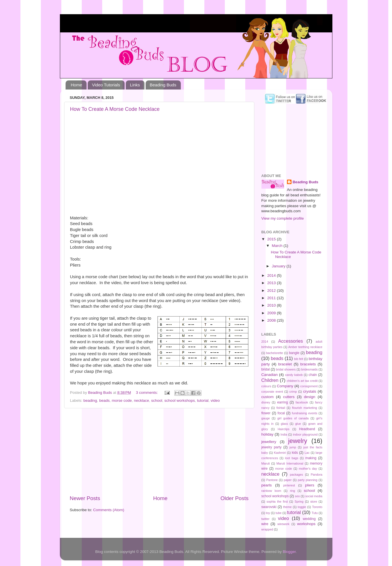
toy (268, 513)
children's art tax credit (302, 381)
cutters (289, 397)
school (157, 400)
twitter (266, 519)
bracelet (285, 364)
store (314, 502)
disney (266, 402)
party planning (308, 480)
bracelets (308, 364)
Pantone (272, 480)
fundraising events (304, 413)
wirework (283, 524)
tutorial (203, 400)
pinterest (289, 485)
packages (296, 475)
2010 (272, 305)
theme (287, 507)
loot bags (292, 458)
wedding (309, 519)
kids (295, 453)
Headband (307, 429)
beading (90, 400)
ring (292, 491)
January (279, 266)
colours (266, 386)
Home (76, 85)
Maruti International (290, 463)
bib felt (299, 359)
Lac (307, 453)
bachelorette (275, 353)
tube (279, 513)
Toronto (317, 507)
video (215, 400)
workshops (306, 524)
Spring (299, 502)
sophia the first (277, 502)
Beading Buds (163, 85)
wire (265, 524)
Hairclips (283, 429)
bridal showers (286, 369)
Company (285, 386)
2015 (272, 239)
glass (284, 424)
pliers (310, 485)
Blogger (289, 552)
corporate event (272, 392)
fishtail (281, 408)
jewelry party (272, 447)
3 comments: (147, 393)
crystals (310, 391)
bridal (266, 369)
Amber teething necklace (305, 347)
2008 (272, 320)
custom (268, 397)
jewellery (269, 442)
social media (314, 496)
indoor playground (305, 434)
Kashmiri (280, 453)
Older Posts (235, 498)
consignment (309, 386)
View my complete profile (283, 218)
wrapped (267, 529)
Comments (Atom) (109, 510)
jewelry (298, 441)
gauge (266, 418)
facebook (302, 402)
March (278, 246)
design (310, 397)
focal (281, 413)
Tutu (315, 513)
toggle (302, 507)
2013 (272, 283)
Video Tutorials (106, 85)
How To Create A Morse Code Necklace (115, 109)
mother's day (308, 469)
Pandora (317, 475)
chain (313, 375)
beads (104, 400)
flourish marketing (305, 408)
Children (270, 380)
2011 (272, 298)
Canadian (270, 375)
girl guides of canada (293, 418)
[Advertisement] (159, 451)
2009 (272, 313)
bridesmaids (309, 369)
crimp (293, 392)
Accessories (291, 341)
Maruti (266, 463)
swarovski (269, 507)
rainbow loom (271, 491)
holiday (268, 434)
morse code (122, 400)
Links (135, 85)
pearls (267, 485)
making (311, 458)
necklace (142, 400)
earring (282, 402)
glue (298, 424)
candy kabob (294, 375)
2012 (272, 291)
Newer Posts (85, 498)
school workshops (180, 400)
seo (297, 496)
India (284, 434)
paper (288, 480)
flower (266, 413)
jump (293, 447)
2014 (272, 275)
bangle (294, 353)
